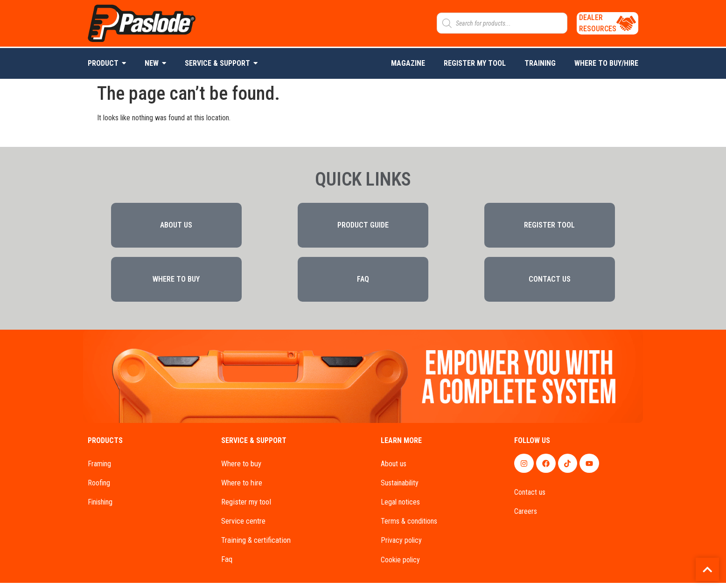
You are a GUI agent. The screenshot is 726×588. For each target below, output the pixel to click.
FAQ (227, 564)
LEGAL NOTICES (400, 507)
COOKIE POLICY (400, 565)
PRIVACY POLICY (401, 546)
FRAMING (99, 468)
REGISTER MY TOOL (246, 506)
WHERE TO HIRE (242, 487)
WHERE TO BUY (241, 468)
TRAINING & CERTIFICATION (256, 545)
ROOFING (99, 487)
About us (394, 468)
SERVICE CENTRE (243, 526)
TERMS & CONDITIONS (409, 526)
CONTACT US (530, 496)
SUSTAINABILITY (400, 487)
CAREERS (526, 515)
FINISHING (100, 507)
